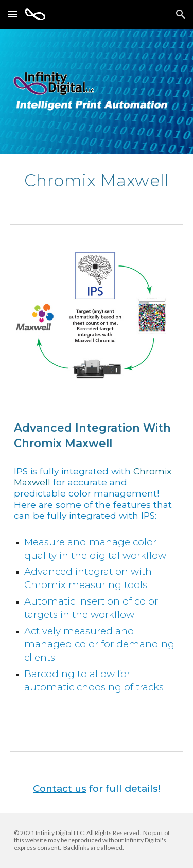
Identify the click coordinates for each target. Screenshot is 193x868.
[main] (97, 180)
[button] (12, 14)
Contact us (60, 789)
